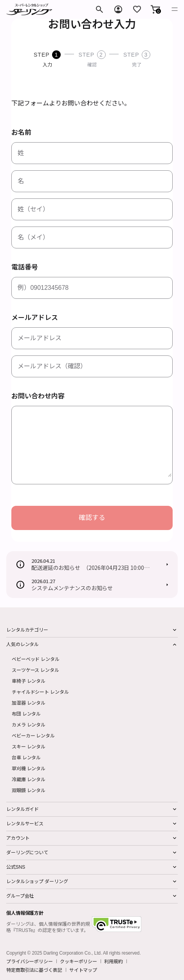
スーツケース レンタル (35, 670)
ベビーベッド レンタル (36, 659)
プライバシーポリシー (30, 961)
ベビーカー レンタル (33, 735)
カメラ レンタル (29, 724)
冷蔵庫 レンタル (29, 779)
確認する (92, 518)
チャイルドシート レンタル (40, 692)
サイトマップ (83, 970)
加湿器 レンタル (29, 702)
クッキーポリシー (78, 961)
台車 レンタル (26, 757)
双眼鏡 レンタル (29, 790)
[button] (155, 9)
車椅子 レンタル (29, 681)
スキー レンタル (29, 746)
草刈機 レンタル (29, 768)
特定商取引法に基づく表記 (34, 970)
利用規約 (114, 961)
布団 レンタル (26, 713)
